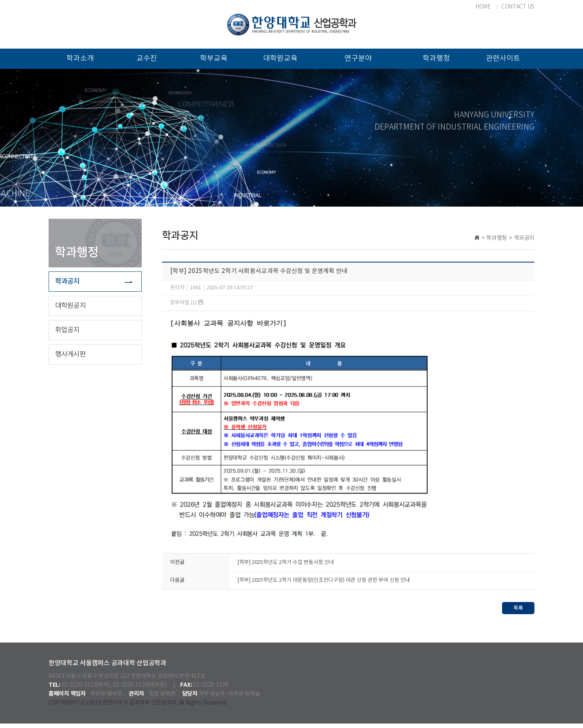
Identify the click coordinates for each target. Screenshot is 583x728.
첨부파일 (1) (187, 303)
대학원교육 (280, 59)
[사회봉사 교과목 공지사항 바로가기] (228, 324)
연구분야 (358, 59)
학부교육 (214, 59)
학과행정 (436, 59)
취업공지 (67, 330)
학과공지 (67, 282)
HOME (483, 7)
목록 (518, 613)
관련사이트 (503, 59)
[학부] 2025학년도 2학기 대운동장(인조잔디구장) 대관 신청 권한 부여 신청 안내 (324, 585)
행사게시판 (70, 354)
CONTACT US (518, 7)
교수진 (147, 59)
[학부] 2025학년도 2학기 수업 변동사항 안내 (286, 567)
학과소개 (80, 59)
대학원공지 (70, 306)
